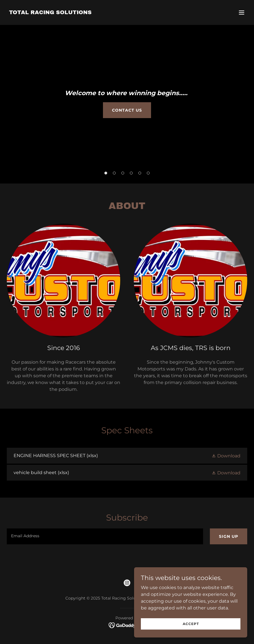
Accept (191, 624)
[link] (50, 13)
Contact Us (127, 110)
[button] (242, 12)
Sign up (229, 536)
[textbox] (105, 536)
